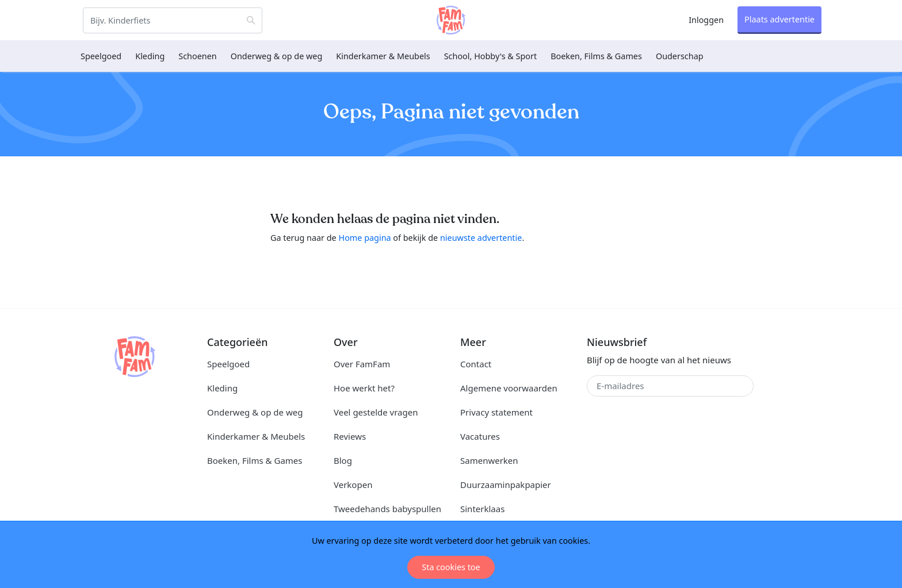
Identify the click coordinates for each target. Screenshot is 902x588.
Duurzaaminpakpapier (506, 485)
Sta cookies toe (451, 567)
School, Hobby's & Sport (490, 56)
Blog (343, 460)
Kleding (150, 56)
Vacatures (480, 436)
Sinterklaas (482, 509)
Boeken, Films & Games (596, 56)
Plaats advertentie (779, 19)
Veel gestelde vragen (376, 412)
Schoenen (197, 56)
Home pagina (364, 238)
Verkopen (353, 485)
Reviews (350, 436)
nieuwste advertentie (481, 238)
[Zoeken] (173, 20)
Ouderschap (680, 56)
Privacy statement (496, 412)
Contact (476, 364)
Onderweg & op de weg (277, 56)
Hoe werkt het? (364, 388)
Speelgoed (101, 56)
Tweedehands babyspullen (387, 509)
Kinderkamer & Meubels (383, 56)
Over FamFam (362, 364)
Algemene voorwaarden (509, 388)
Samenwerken (489, 460)
